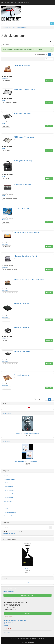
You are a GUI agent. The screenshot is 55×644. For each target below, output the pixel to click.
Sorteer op (49, 59)
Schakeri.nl (31, 642)
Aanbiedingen (6, 441)
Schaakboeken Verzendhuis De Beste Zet (16, 2)
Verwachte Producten (10, 494)
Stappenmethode (9, 498)
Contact (6, 626)
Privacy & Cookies (8, 622)
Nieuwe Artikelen (7, 413)
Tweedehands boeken (10, 512)
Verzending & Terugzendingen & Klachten (15, 620)
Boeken (6, 476)
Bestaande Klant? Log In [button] (28, 595)
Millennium (5, 78)
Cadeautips (7, 505)
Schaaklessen (7, 635)
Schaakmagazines (9, 490)
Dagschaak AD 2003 (27, 569)
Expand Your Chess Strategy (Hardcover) (28, 434)
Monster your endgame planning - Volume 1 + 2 (27, 461)
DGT (4, 100)
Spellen (6, 509)
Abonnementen (8, 501)
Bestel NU (49, 80)
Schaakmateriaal (9, 483)
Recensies (27, 582)
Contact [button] (28, 613)
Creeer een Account (9, 591)
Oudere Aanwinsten (9, 516)
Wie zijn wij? (7, 632)
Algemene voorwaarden (10, 624)
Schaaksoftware (8, 487)
